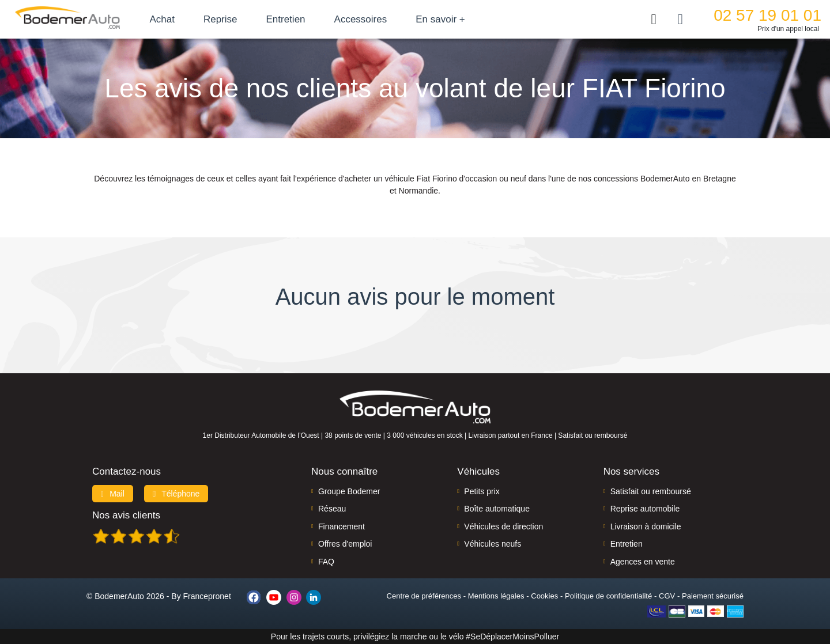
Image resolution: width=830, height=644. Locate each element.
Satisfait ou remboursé (651, 491)
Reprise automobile (645, 509)
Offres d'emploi (345, 544)
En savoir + (468, 19)
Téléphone (176, 494)
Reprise (248, 19)
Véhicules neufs (493, 544)
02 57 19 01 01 (767, 15)
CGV (667, 596)
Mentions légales (496, 596)
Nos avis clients (126, 515)
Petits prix (482, 491)
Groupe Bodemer (349, 491)
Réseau (332, 509)
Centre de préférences (424, 596)
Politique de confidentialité (608, 596)
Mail (113, 494)
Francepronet (207, 596)
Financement (342, 526)
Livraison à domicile (646, 526)
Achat (189, 19)
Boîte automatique (497, 509)
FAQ (326, 562)
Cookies (544, 596)
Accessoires (388, 19)
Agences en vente (643, 562)
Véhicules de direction (503, 526)
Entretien (313, 19)
